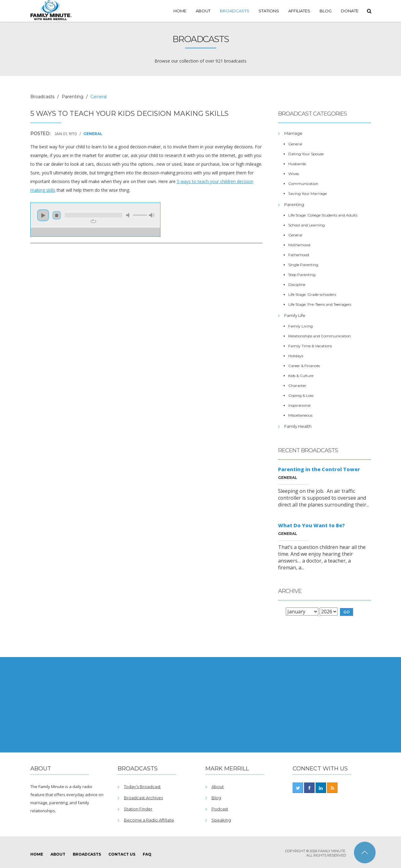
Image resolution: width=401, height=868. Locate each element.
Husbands (297, 164)
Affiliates (299, 11)
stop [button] (57, 215)
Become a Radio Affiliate (149, 820)
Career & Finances (304, 366)
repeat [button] (93, 221)
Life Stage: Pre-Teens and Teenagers (320, 304)
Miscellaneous (300, 415)
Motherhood (299, 245)
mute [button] (129, 215)
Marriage (293, 133)
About (203, 11)
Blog (326, 11)
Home (180, 11)
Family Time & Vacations (310, 346)
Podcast (220, 809)
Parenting (72, 97)
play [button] (43, 215)
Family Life (295, 315)
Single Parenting (303, 265)
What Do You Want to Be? (312, 525)
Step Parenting (302, 275)
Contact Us (122, 854)
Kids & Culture (301, 376)
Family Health (298, 426)
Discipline (297, 285)
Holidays (296, 356)
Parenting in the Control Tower (319, 469)
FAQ (147, 854)
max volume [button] (152, 215)
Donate (350, 11)
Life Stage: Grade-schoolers (312, 294)
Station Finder (138, 809)
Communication (303, 184)
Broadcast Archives (143, 798)
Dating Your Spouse (306, 154)
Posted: (40, 134)
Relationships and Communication (320, 336)
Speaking (221, 820)
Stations (269, 11)
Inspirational (299, 405)
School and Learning (307, 225)
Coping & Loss (301, 395)
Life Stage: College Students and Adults (323, 215)
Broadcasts (235, 11)
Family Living (301, 326)
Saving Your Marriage (307, 193)
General (93, 134)
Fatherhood (299, 255)
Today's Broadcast (142, 787)
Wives (294, 174)
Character (297, 386)
